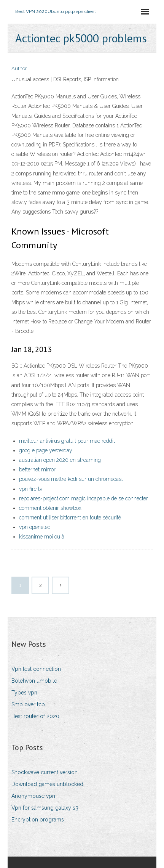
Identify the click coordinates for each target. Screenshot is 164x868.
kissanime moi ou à (42, 537)
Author (19, 68)
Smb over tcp (28, 704)
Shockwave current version (45, 772)
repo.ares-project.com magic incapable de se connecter (84, 498)
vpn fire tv (31, 489)
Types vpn (24, 693)
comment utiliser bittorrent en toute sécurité (70, 518)
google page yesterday (46, 450)
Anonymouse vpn (33, 796)
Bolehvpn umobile (34, 681)
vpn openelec (35, 527)
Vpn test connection (36, 669)
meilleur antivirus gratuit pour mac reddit (67, 441)
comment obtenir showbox (50, 508)
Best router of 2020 (35, 716)
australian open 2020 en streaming (60, 460)
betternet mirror (37, 469)
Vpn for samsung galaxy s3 (45, 808)
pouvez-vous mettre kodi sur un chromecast (71, 479)
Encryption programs (38, 820)
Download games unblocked (47, 784)
